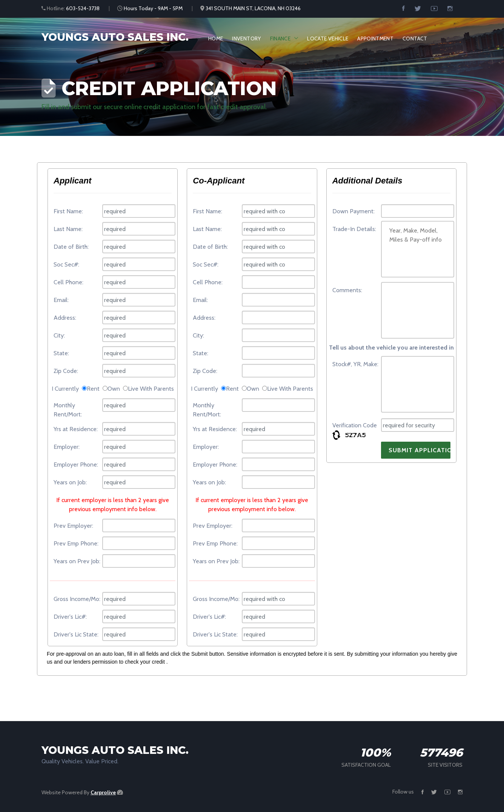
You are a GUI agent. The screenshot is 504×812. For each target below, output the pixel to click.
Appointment (375, 39)
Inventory (246, 39)
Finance (280, 39)
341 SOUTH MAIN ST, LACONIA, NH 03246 (253, 8)
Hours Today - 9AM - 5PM (153, 8)
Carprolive (103, 792)
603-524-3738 (83, 8)
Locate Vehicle (328, 39)
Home (216, 39)
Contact (415, 39)
